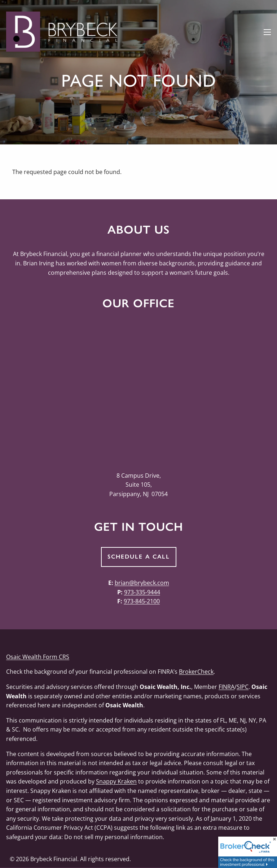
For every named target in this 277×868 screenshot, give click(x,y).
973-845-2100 (142, 601)
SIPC (243, 687)
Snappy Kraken (116, 781)
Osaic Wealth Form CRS (38, 657)
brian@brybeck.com (142, 583)
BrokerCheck (196, 672)
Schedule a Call (139, 557)
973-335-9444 (142, 592)
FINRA (227, 687)
